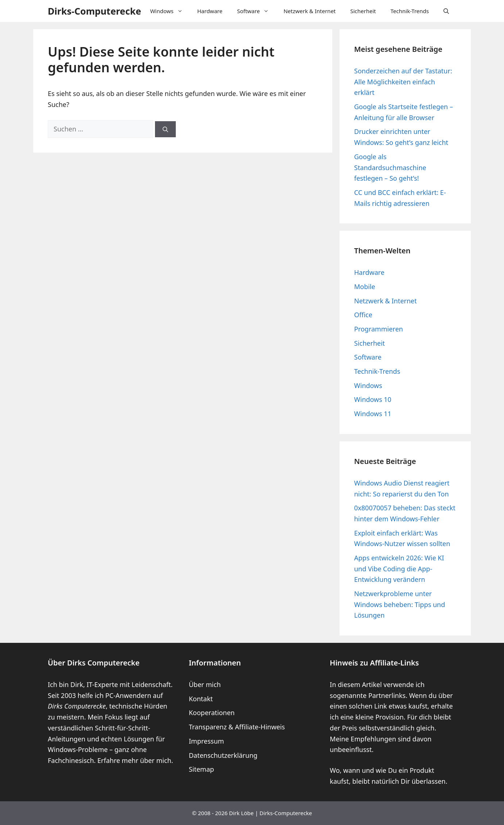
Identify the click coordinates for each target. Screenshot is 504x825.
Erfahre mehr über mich (134, 760)
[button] (446, 11)
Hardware (210, 11)
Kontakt (201, 699)
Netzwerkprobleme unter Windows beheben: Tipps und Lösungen (400, 604)
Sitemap (201, 769)
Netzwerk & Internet (309, 11)
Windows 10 (373, 399)
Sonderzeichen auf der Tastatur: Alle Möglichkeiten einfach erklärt (403, 82)
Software (257, 11)
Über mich (205, 684)
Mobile (365, 287)
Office (363, 315)
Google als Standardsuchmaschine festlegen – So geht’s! (390, 167)
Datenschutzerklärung (223, 755)
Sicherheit (363, 11)
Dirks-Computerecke (94, 11)
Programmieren (379, 329)
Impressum (206, 741)
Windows (170, 11)
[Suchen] (165, 129)
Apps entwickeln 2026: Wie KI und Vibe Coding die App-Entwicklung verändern (399, 569)
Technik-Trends (410, 11)
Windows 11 (373, 414)
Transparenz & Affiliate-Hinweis (237, 727)
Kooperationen (212, 713)
